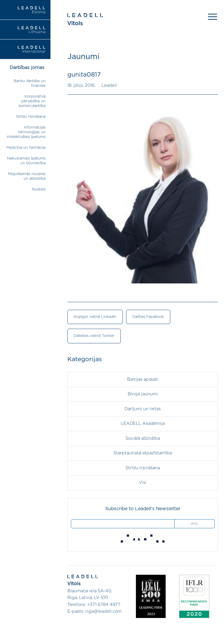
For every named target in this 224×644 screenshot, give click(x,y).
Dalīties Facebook (148, 317)
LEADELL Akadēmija (143, 424)
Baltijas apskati (143, 379)
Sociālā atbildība (143, 438)
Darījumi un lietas (143, 409)
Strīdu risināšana (31, 117)
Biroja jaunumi (143, 394)
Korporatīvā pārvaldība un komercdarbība (32, 101)
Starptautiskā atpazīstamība (143, 453)
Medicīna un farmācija (26, 148)
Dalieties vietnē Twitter (94, 336)
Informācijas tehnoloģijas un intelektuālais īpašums (26, 132)
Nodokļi (39, 189)
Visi (143, 483)
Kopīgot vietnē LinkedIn (95, 317)
